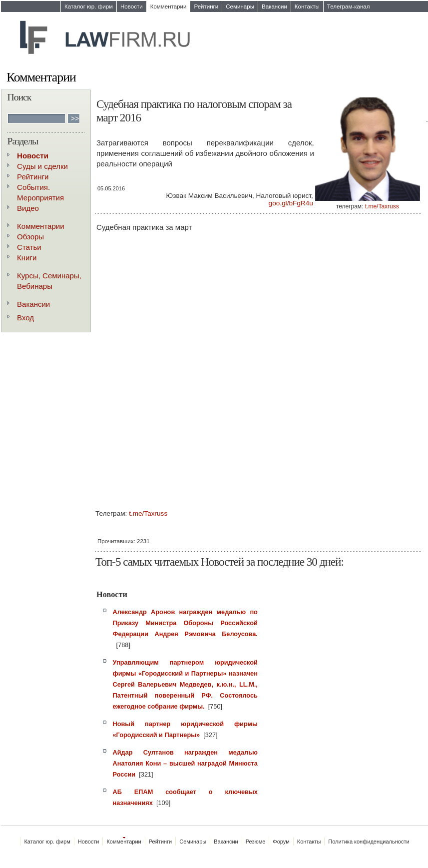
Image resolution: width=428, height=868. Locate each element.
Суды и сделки (42, 166)
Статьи (29, 247)
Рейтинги (206, 6)
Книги (27, 258)
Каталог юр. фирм (89, 6)
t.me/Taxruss (382, 206)
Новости (132, 6)
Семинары (240, 6)
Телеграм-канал (349, 6)
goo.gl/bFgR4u (291, 203)
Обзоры (30, 237)
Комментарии (169, 6)
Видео (28, 208)
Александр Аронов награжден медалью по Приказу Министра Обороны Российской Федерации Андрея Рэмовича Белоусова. (185, 623)
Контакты (307, 6)
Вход (25, 318)
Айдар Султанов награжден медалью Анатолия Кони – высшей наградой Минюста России (185, 763)
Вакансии (274, 6)
